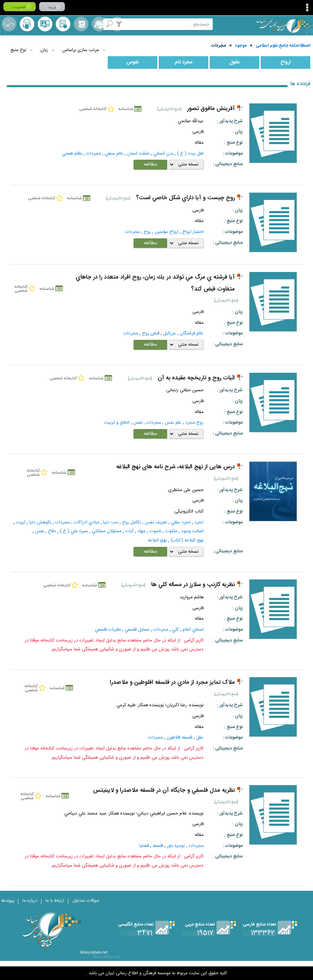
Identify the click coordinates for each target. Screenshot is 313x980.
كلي (175, 630)
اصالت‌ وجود (192, 531)
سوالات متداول (86, 901)
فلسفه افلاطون (179, 738)
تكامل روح (132, 522)
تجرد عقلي (181, 522)
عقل (200, 738)
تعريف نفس (156, 522)
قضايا (144, 846)
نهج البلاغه (157, 540)
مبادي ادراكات (86, 522)
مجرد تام (184, 62)
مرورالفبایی (81, 24)
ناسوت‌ (155, 531)
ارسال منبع (27, 24)
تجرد (199, 522)
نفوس (133, 62)
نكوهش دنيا (40, 522)
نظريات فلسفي (108, 630)
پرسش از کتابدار (45, 24)
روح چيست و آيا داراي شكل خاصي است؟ (185, 198)
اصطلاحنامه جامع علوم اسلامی (283, 46)
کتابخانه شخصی (63, 24)
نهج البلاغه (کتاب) (187, 540)
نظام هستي (72, 154)
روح (147, 232)
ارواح (285, 62)
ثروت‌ (21, 522)
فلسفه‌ (158, 846)
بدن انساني (163, 154)
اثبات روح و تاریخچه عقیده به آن (196, 378)
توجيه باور (176, 846)
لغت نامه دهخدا (9, 24)
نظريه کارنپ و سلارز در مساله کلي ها (193, 585)
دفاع (52, 531)
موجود (241, 46)
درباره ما (30, 901)
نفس (138, 423)
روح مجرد (194, 423)
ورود (52, 7)
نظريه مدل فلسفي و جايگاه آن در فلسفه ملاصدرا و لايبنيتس (164, 791)
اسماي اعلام (193, 630)
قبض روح (151, 333)
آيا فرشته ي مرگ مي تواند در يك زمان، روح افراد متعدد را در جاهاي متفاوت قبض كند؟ (155, 283)
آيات (129, 531)
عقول (234, 62)
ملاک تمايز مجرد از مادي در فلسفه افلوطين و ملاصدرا (172, 683)
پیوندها (8, 901)
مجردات (219, 46)
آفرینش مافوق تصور (211, 109)
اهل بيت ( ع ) (190, 154)
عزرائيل (170, 333)
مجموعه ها (99, 24)
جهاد (142, 531)
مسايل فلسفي (137, 630)
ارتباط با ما (55, 901)
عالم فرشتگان (192, 333)
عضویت (20, 7)
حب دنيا (111, 522)
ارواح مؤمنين (167, 232)
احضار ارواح (193, 232)
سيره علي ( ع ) (74, 531)
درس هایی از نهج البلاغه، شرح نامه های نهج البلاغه (176, 467)
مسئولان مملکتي (107, 531)
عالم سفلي (114, 154)
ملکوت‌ (171, 531)
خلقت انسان (138, 154)
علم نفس (173, 423)
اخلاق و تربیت (117, 423)
